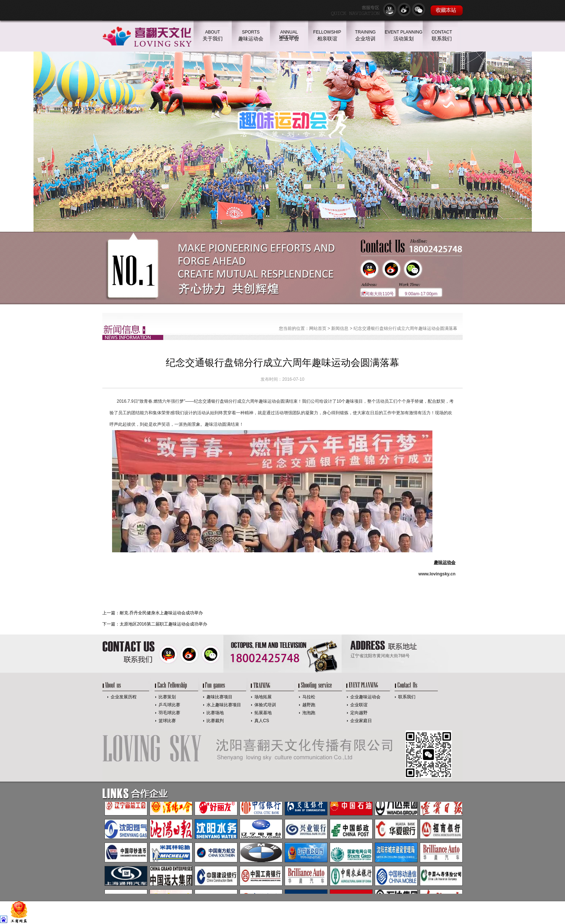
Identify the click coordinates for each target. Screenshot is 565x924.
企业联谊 (359, 705)
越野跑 (309, 705)
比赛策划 (167, 697)
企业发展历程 (124, 697)
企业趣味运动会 (365, 697)
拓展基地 (263, 713)
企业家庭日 (361, 721)
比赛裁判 (215, 721)
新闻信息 (340, 328)
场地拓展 (263, 697)
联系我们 (407, 697)
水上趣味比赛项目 (224, 705)
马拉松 (309, 697)
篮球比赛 (167, 721)
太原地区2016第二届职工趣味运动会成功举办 (163, 624)
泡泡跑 (309, 713)
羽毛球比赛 (169, 713)
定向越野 (359, 713)
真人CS (262, 721)
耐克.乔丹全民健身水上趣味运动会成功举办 (161, 613)
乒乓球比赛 (169, 705)
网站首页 (318, 328)
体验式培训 (265, 705)
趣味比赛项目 (219, 697)
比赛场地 (215, 713)
